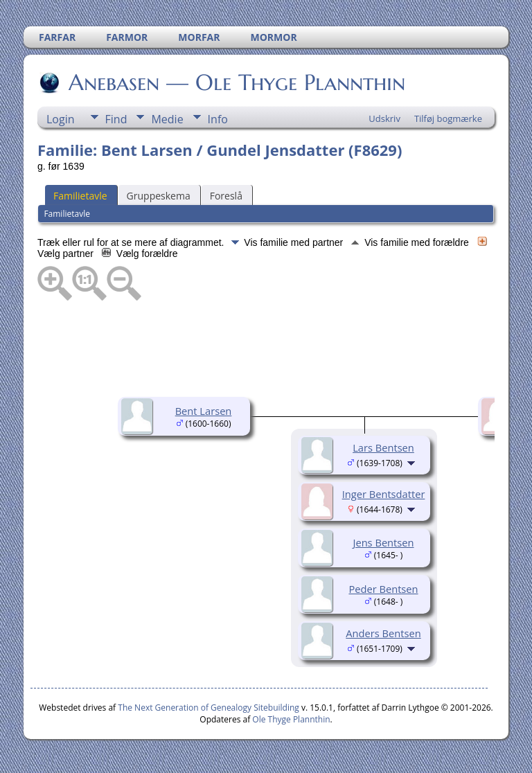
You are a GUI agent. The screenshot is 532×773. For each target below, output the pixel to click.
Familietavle (80, 196)
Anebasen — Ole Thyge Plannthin (236, 82)
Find (116, 119)
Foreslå (226, 196)
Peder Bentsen (383, 589)
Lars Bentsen (383, 447)
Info (218, 119)
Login (61, 119)
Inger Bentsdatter (384, 494)
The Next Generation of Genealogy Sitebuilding (209, 708)
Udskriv (384, 118)
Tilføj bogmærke (448, 118)
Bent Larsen (204, 411)
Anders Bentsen (383, 633)
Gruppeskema (159, 196)
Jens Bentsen (383, 542)
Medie (167, 119)
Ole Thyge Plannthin (291, 719)
